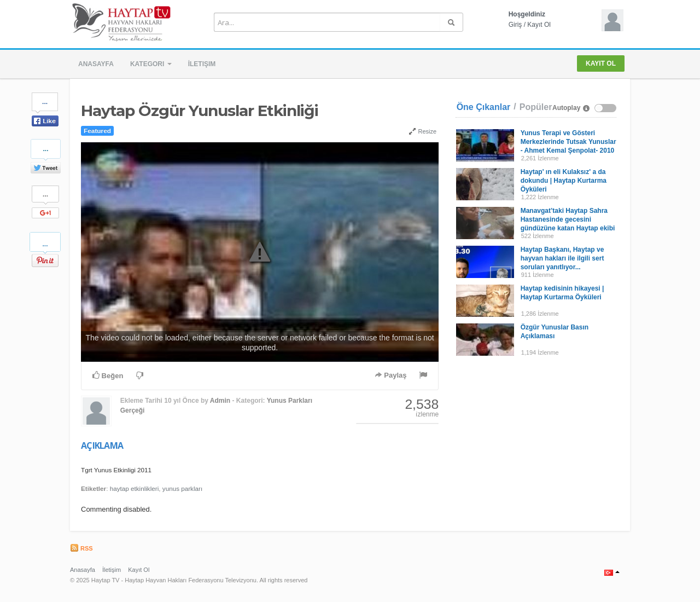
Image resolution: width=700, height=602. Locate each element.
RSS (81, 548)
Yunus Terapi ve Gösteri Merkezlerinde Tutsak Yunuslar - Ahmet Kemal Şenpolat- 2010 (568, 142)
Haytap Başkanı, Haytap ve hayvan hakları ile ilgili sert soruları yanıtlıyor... (562, 258)
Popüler (536, 107)
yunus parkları (182, 488)
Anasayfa (96, 64)
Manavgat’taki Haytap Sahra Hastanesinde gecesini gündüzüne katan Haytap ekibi (568, 219)
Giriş (515, 25)
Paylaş (391, 375)
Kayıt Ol (539, 25)
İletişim (202, 64)
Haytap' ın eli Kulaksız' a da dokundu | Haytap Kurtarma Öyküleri (564, 181)
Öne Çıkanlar (484, 107)
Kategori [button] (151, 64)
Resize (422, 131)
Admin (220, 401)
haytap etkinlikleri (135, 488)
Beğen (108, 375)
